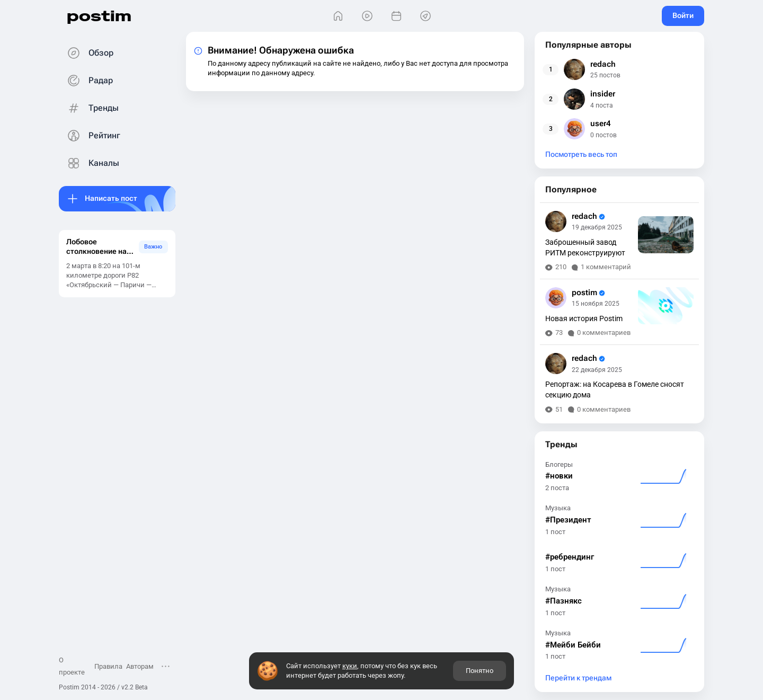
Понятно (480, 671)
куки (350, 666)
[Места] (425, 16)
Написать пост (111, 198)
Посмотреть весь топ (581, 154)
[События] (396, 16)
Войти (683, 15)
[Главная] (338, 16)
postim (99, 16)
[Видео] (367, 16)
